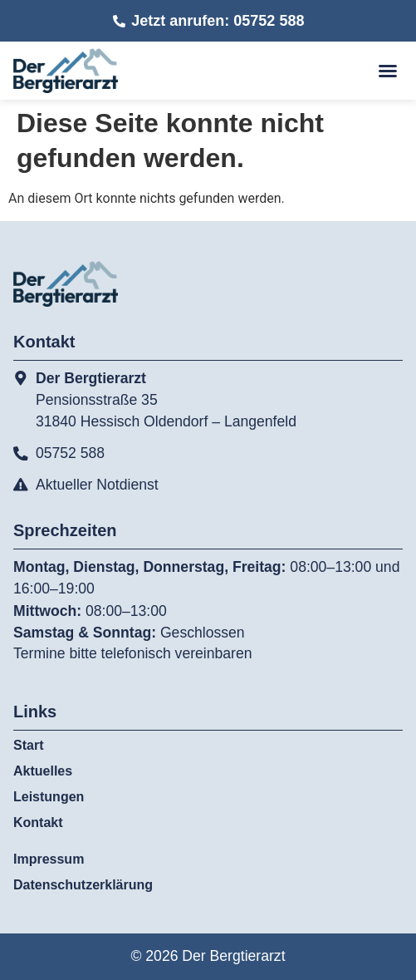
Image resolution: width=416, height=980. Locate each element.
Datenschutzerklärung (83, 885)
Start (28, 745)
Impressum (49, 859)
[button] (388, 71)
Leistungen (53, 797)
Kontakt (38, 822)
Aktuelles (43, 771)
